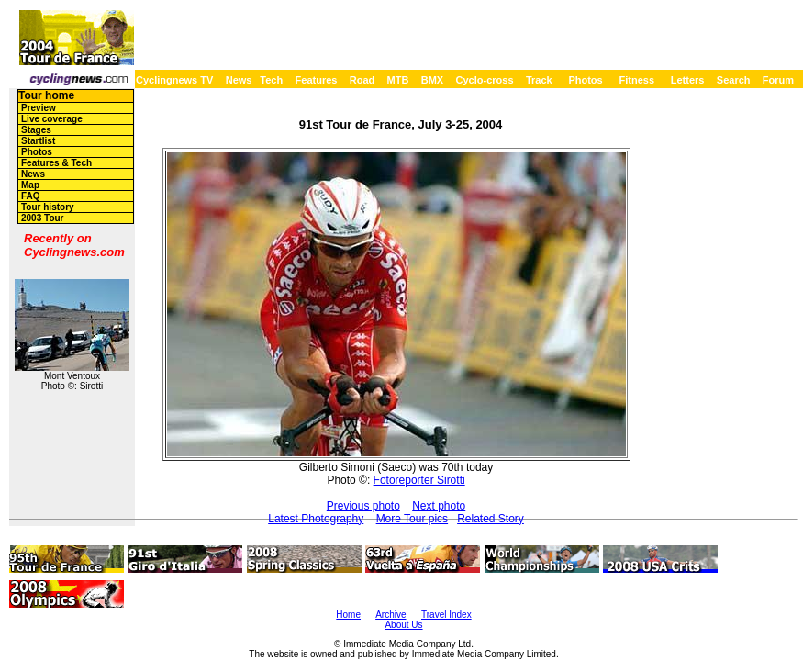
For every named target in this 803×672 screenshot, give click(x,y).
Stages (36, 130)
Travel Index (446, 615)
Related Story (491, 519)
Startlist (38, 141)
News (239, 80)
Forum (778, 80)
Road (362, 80)
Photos (585, 80)
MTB (398, 80)
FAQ (31, 196)
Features (317, 80)
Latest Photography (316, 519)
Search (734, 80)
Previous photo (363, 506)
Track (539, 80)
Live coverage (52, 119)
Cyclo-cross (485, 80)
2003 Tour (43, 218)
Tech (271, 80)
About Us (403, 625)
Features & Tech (56, 163)
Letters (688, 80)
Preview (39, 108)
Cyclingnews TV (174, 80)
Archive (390, 615)
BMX (432, 80)
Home (348, 615)
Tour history (48, 207)
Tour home (46, 95)
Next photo (439, 506)
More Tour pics (412, 519)
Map (30, 185)
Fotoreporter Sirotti (419, 480)
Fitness (636, 80)
